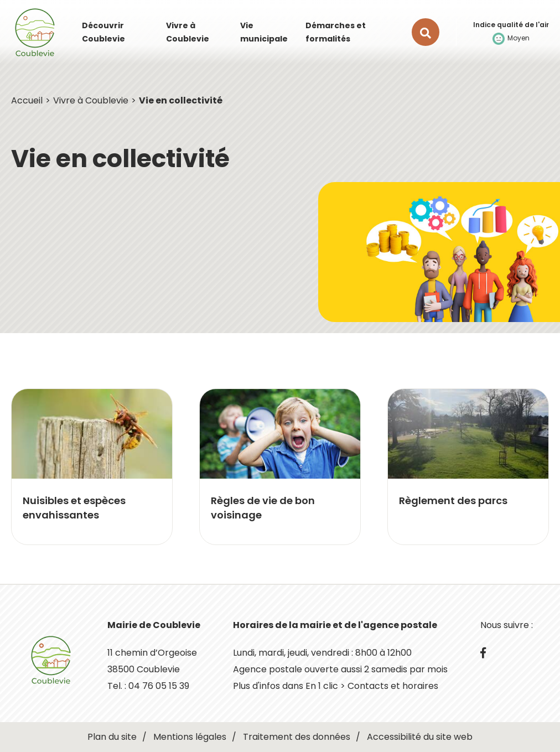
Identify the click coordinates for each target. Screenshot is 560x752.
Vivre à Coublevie (91, 100)
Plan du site (112, 737)
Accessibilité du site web (420, 737)
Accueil (27, 100)
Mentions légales (190, 737)
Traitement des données (297, 737)
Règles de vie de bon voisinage (263, 508)
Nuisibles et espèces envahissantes (74, 508)
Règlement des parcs (453, 501)
